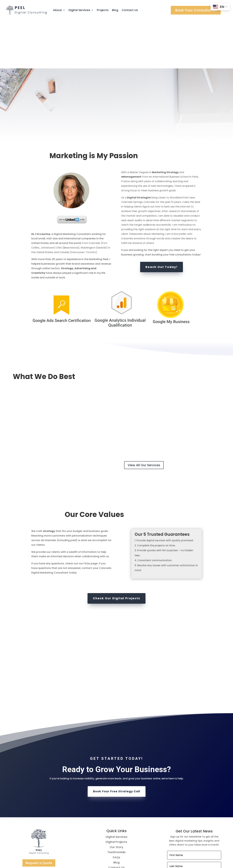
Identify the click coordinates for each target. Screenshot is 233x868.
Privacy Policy (116, 839)
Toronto (91, 204)
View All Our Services (144, 417)
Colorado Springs (132, 154)
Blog (115, 10)
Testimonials (116, 804)
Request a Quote (39, 814)
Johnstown (47, 199)
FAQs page (91, 515)
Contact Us (130, 10)
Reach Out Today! (162, 218)
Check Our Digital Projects (116, 550)
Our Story (116, 799)
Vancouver (78, 204)
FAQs (116, 809)
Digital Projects (116, 794)
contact (87, 520)
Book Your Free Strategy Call (117, 743)
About (57, 10)
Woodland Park (179, 149)
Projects (103, 10)
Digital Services (79, 10)
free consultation (180, 206)
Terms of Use (116, 834)
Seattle (102, 199)
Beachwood (71, 199)
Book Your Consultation (196, 10)
